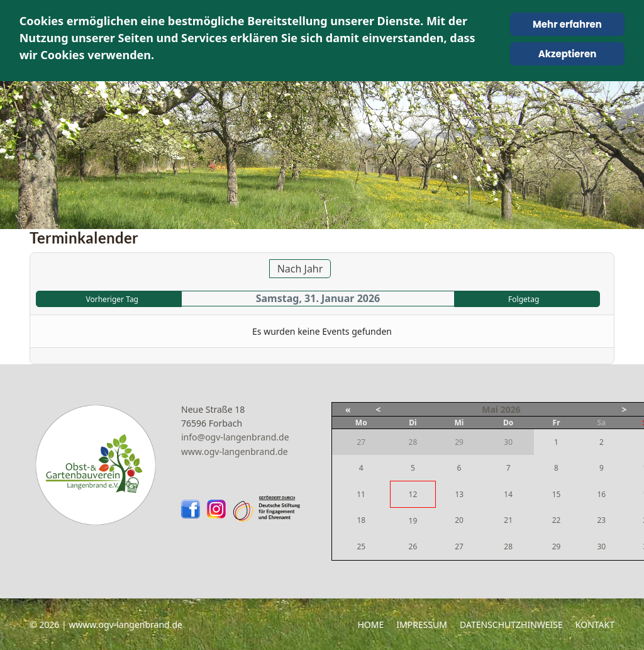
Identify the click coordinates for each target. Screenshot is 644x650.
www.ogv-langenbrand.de (235, 451)
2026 (511, 409)
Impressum (422, 625)
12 (413, 494)
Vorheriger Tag (112, 299)
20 (459, 520)
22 (557, 520)
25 (361, 546)
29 (557, 546)
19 (413, 521)
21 (508, 520)
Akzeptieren (568, 54)
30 (601, 546)
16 (601, 494)
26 (413, 546)
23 (601, 520)
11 (361, 494)
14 (508, 494)
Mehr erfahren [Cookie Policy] (567, 24)
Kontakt (595, 625)
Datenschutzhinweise (511, 625)
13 (459, 494)
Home (370, 625)
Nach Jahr (300, 269)
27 (459, 546)
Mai (490, 409)
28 (508, 546)
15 (557, 494)
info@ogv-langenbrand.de (235, 437)
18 (361, 520)
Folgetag (524, 299)
